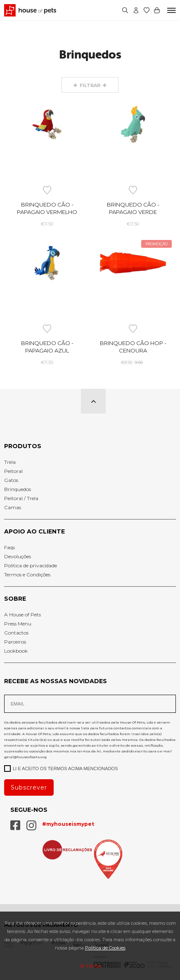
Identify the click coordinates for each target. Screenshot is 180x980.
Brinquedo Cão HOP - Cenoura (133, 347)
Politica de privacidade (31, 565)
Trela (10, 462)
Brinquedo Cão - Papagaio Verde (133, 208)
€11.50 (47, 224)
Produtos (23, 446)
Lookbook (16, 651)
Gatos (11, 480)
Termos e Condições (27, 575)
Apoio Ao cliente (34, 531)
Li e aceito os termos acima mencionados (61, 768)
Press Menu (18, 624)
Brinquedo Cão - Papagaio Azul (47, 347)
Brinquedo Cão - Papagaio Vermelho (47, 208)
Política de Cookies (105, 948)
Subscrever (29, 787)
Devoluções (18, 556)
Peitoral (13, 471)
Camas (13, 507)
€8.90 (133, 362)
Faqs (9, 547)
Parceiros (15, 642)
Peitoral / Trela (21, 498)
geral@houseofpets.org (25, 757)
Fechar (90, 966)
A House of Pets (22, 615)
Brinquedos (18, 489)
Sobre (15, 599)
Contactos (16, 633)
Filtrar (90, 85)
